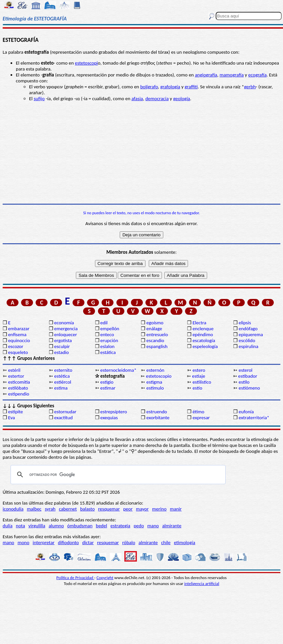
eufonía (246, 412)
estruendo (157, 412)
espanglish (157, 346)
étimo (199, 412)
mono (23, 542)
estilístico (202, 382)
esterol (245, 370)
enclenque (203, 329)
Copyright (105, 578)
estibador (248, 376)
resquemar (109, 509)
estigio (107, 382)
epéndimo (203, 335)
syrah (50, 509)
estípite (15, 412)
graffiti (191, 87)
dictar (88, 542)
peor (128, 509)
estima (61, 388)
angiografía (206, 75)
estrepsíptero (114, 412)
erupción (109, 340)
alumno (56, 526)
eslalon (107, 346)
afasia (137, 99)
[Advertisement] (141, 153)
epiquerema (251, 335)
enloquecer (65, 335)
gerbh (250, 87)
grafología (170, 87)
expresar (201, 418)
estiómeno (249, 388)
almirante (172, 526)
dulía (8, 526)
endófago (248, 329)
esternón (155, 370)
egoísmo (155, 323)
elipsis (245, 323)
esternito (63, 370)
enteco (107, 335)
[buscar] (117, 475)
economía (64, 323)
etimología (185, 542)
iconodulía (13, 509)
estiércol (63, 382)
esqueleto (18, 352)
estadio (61, 352)
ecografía (258, 75)
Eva (11, 418)
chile (166, 542)
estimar (108, 388)
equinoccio (19, 340)
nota (20, 526)
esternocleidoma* (118, 370)
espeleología (205, 346)
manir (176, 509)
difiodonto (69, 542)
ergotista (63, 340)
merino (159, 509)
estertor (16, 376)
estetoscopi (86, 63)
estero (199, 370)
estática (108, 352)
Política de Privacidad (75, 578)
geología (182, 99)
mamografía (232, 75)
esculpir (62, 346)
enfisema (17, 335)
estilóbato (18, 388)
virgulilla (37, 526)
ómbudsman (80, 526)
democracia (157, 99)
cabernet (68, 509)
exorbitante (158, 418)
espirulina (248, 346)
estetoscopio (158, 376)
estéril (14, 370)
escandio (155, 340)
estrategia (120, 526)
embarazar (19, 329)
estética (62, 376)
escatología (204, 340)
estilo (244, 382)
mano (153, 526)
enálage (154, 329)
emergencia (66, 329)
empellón (110, 329)
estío (197, 388)
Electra (200, 323)
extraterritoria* (254, 418)
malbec (34, 509)
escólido (247, 340)
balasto (87, 509)
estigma (154, 382)
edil (104, 323)
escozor (16, 346)
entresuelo (157, 335)
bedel (102, 526)
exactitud (63, 418)
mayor (142, 509)
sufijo (39, 99)
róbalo (128, 542)
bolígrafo (149, 87)
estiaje (199, 376)
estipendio (18, 394)
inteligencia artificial (202, 584)
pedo (139, 526)
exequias (109, 418)
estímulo (155, 388)
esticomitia (19, 382)
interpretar (44, 542)
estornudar (65, 412)
